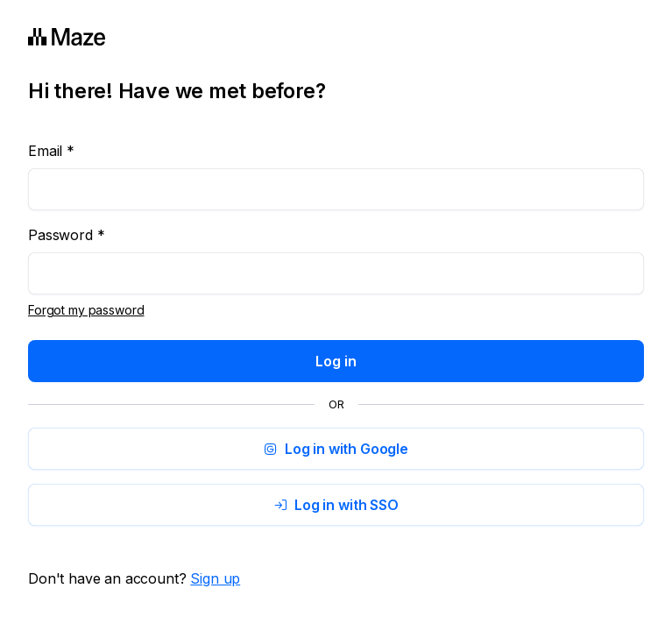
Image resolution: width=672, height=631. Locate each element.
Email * (51, 151)
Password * (66, 235)
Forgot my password (86, 310)
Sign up (215, 578)
